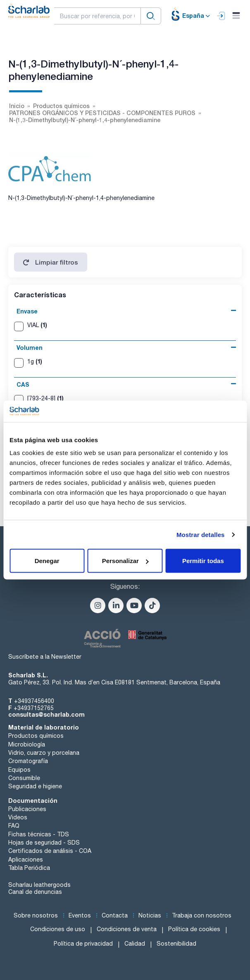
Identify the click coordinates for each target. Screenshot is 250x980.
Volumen (30, 348)
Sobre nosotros (36, 915)
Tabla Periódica (29, 868)
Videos (18, 817)
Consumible (24, 778)
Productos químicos (36, 736)
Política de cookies (194, 929)
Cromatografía (28, 761)
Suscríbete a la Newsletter (45, 657)
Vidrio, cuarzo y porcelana (44, 753)
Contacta (115, 915)
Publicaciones (27, 809)
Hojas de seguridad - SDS (44, 843)
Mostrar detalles (201, 534)
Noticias (150, 915)
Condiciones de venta (127, 929)
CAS (23, 384)
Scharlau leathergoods (39, 885)
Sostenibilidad (176, 944)
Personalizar (125, 561)
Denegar (47, 561)
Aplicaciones (26, 860)
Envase (27, 311)
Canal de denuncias (35, 892)
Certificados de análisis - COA (50, 851)
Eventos (80, 915)
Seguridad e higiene (35, 786)
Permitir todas (203, 561)
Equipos (19, 770)
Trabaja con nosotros (202, 915)
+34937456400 (34, 701)
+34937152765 (34, 708)
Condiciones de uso (58, 929)
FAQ (14, 826)
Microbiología (27, 744)
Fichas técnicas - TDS (39, 834)
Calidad (135, 944)
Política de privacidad (83, 944)
